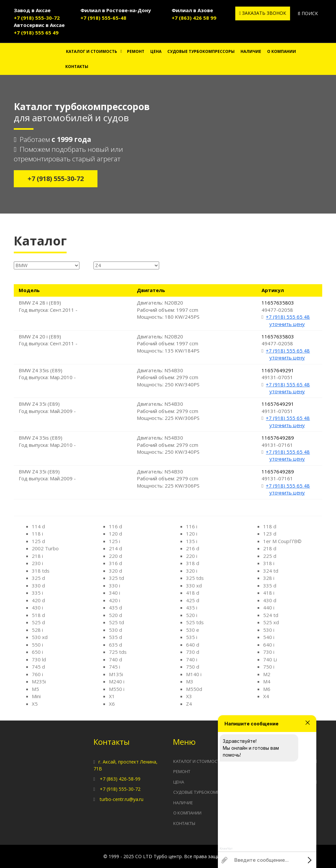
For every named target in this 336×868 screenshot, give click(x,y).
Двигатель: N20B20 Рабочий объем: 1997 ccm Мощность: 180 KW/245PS (168, 310)
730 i (269, 652)
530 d (115, 630)
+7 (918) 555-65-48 (103, 18)
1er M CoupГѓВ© (282, 541)
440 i (269, 607)
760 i (37, 674)
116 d (115, 526)
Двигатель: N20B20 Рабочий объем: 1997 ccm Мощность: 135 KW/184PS (168, 343)
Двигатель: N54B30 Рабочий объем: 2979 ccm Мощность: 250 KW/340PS (168, 377)
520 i (192, 615)
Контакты (77, 67)
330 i (115, 585)
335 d (270, 585)
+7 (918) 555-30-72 (37, 18)
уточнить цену (287, 324)
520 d (115, 615)
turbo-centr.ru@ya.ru (122, 799)
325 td (116, 578)
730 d (193, 652)
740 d (115, 659)
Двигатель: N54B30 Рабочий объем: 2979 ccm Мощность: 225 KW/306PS (168, 411)
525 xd (271, 622)
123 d (270, 534)
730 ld (39, 659)
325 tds (195, 578)
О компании (282, 51)
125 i (115, 541)
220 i (192, 556)
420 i (115, 600)
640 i (269, 645)
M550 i (117, 689)
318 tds (41, 571)
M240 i (117, 681)
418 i (269, 593)
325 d (38, 578)
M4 (267, 681)
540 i (269, 637)
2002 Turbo (45, 548)
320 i (192, 571)
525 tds (195, 622)
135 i (192, 541)
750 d (193, 667)
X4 (266, 696)
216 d (193, 548)
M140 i (194, 674)
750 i (269, 667)
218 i (37, 556)
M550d (194, 689)
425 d (193, 600)
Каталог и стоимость (92, 51)
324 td (271, 571)
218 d (270, 548)
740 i (192, 659)
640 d (193, 645)
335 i (37, 593)
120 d (115, 534)
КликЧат (226, 849)
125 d (38, 541)
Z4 (189, 704)
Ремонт (136, 51)
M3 (190, 681)
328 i (269, 578)
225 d (270, 556)
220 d (115, 556)
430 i (37, 607)
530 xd (40, 637)
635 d (115, 645)
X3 (189, 696)
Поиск (308, 13)
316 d (115, 563)
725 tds (118, 652)
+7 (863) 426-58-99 (120, 779)
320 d (115, 571)
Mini (36, 696)
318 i (269, 563)
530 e (193, 630)
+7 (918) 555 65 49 (36, 33)
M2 (267, 674)
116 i (192, 526)
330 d (38, 585)
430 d (270, 600)
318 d (193, 563)
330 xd (194, 585)
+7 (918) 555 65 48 (288, 317)
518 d (38, 615)
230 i (37, 563)
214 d (115, 548)
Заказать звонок (263, 13)
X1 (112, 696)
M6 (267, 689)
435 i (192, 607)
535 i (192, 637)
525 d (38, 622)
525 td (116, 622)
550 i (37, 645)
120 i (192, 534)
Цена (156, 51)
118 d (270, 526)
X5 (35, 704)
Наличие (251, 51)
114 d (38, 526)
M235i (39, 681)
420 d (38, 600)
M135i (116, 674)
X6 (112, 704)
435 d (115, 607)
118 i (37, 534)
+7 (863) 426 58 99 (194, 18)
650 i (37, 652)
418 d (193, 593)
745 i (115, 667)
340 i (115, 593)
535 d (115, 637)
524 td (271, 615)
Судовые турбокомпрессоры (201, 51)
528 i (37, 630)
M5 (35, 689)
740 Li (270, 659)
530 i (269, 630)
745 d (38, 667)
